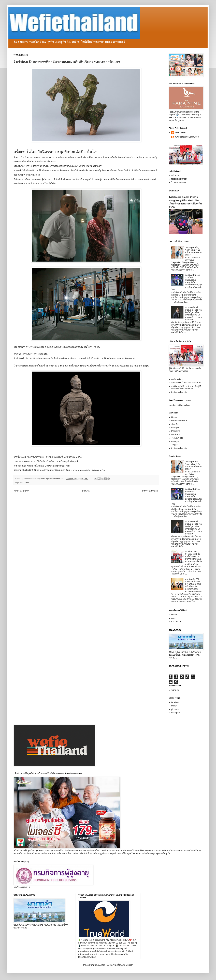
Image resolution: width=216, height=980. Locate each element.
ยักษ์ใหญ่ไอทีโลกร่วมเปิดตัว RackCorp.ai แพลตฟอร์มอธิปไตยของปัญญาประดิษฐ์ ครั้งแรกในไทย (187, 282)
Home (174, 417)
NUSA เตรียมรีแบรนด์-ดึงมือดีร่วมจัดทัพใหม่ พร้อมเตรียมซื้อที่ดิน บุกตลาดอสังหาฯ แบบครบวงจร (194, 314)
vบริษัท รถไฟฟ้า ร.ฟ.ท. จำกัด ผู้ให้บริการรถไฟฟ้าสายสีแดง (186, 387)
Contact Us (176, 622)
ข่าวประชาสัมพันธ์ (179, 421)
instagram (176, 713)
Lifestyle (175, 428)
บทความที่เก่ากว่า (150, 491)
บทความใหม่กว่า (22, 491)
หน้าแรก (86, 491)
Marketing (176, 431)
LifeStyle (175, 442)
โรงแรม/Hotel (177, 438)
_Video (174, 445)
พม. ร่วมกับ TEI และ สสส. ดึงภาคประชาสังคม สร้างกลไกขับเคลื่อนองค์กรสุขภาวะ (193, 584)
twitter (174, 706)
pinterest (175, 709)
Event (26, 483)
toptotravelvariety (179, 179)
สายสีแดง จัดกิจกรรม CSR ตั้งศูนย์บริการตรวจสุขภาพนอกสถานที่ (193, 555)
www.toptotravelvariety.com (187, 137)
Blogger (129, 965)
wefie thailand (181, 132)
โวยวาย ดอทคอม (179, 182)
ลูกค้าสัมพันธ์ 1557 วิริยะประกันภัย (186, 383)
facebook (175, 702)
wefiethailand (177, 379)
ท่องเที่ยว (175, 424)
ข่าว (21, 483)
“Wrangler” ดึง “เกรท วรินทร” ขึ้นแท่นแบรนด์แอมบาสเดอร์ (194, 251)
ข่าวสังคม (176, 435)
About (174, 618)
